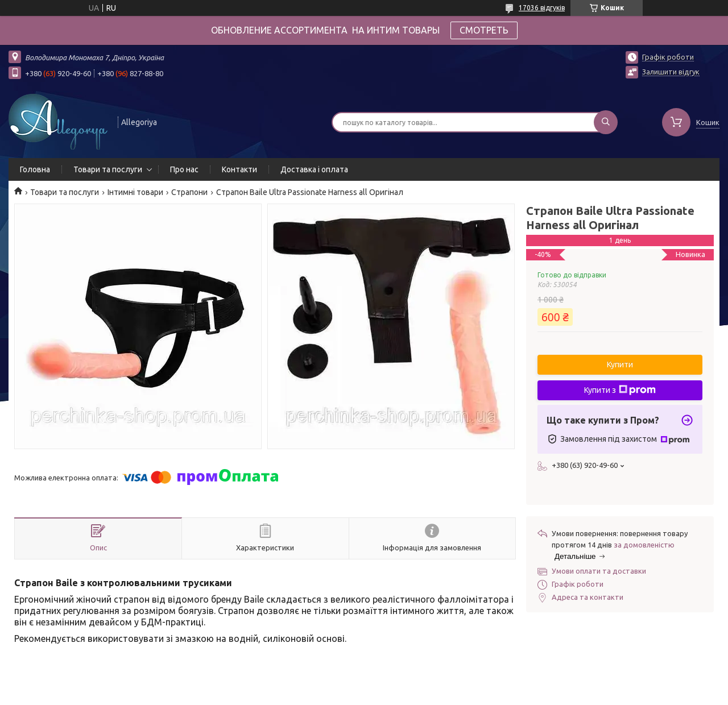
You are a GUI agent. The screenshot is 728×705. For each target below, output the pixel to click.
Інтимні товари (135, 192)
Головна (35, 169)
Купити (620, 364)
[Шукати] (606, 122)
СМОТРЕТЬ (484, 30)
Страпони (189, 192)
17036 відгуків (542, 8)
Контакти (239, 169)
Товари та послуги (108, 169)
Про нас (184, 169)
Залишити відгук (671, 72)
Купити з (620, 390)
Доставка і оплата (314, 169)
